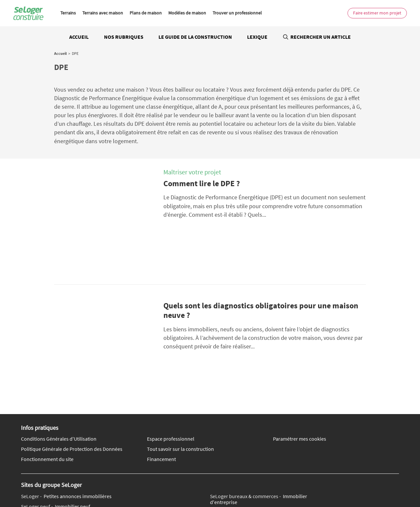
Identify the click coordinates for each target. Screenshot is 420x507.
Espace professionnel (171, 357)
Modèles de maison (187, 13)
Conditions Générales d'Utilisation (59, 357)
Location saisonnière (255, 430)
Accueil (79, 37)
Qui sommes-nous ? (116, 466)
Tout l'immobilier (121, 486)
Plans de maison (146, 13)
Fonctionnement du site (47, 377)
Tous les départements (197, 486)
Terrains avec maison (103, 13)
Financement (161, 377)
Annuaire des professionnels (289, 486)
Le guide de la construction (195, 37)
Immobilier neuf (56, 424)
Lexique (257, 37)
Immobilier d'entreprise (259, 417)
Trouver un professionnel (237, 13)
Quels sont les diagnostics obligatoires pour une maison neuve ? (261, 269)
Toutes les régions (241, 486)
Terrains (68, 13)
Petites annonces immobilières (66, 414)
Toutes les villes (156, 486)
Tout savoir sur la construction (180, 367)
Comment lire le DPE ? (202, 183)
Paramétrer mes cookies (300, 357)
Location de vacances (244, 437)
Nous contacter (51, 466)
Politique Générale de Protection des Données (72, 367)
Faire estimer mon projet (377, 13)
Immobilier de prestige (67, 434)
